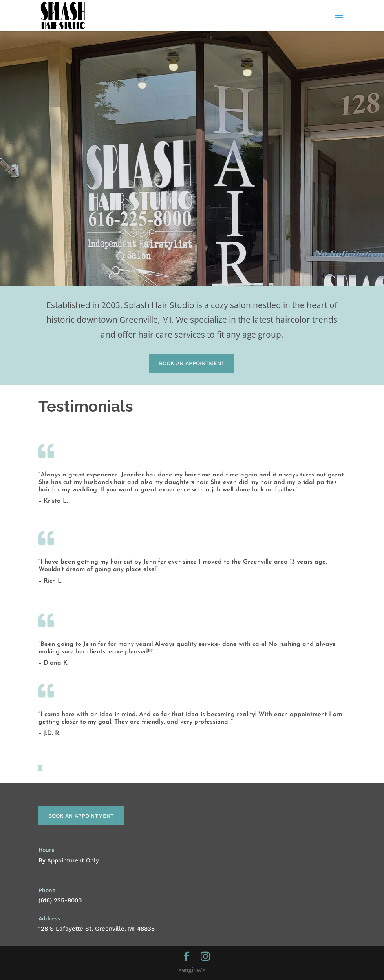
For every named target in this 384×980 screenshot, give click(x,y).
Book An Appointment (192, 363)
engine (192, 970)
